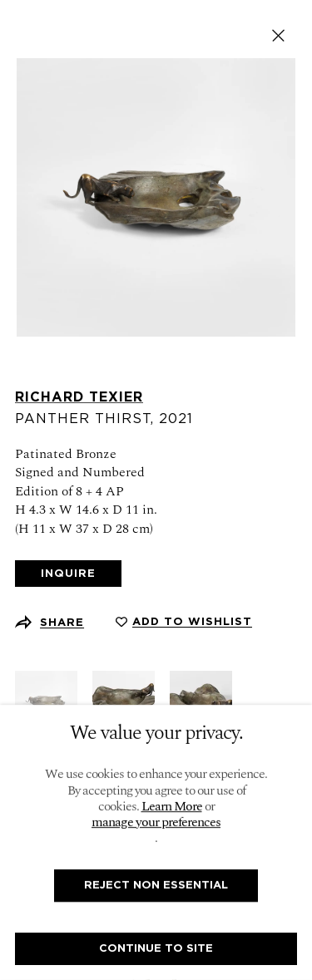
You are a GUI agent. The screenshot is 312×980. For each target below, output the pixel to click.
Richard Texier (79, 397)
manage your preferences (156, 822)
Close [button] (278, 35)
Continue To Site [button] (156, 948)
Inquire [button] (68, 573)
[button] (184, 622)
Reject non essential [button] (156, 885)
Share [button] (62, 622)
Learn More (172, 806)
